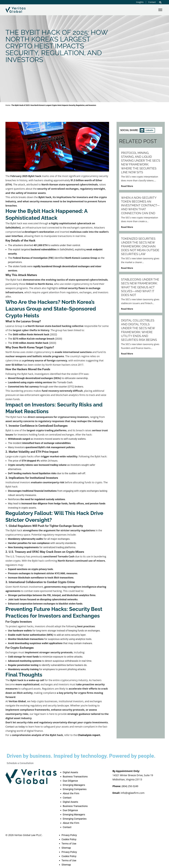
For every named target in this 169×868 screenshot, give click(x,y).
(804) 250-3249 (130, 786)
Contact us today (15, 727)
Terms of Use (69, 844)
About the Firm (71, 793)
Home (8, 105)
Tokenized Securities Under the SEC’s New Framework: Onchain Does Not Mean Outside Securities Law (140, 246)
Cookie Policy (69, 839)
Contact (67, 798)
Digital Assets (70, 772)
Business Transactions (75, 777)
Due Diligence (70, 781)
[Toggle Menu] (160, 10)
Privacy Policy (69, 835)
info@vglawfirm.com (133, 793)
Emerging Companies (75, 789)
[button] (160, 2)
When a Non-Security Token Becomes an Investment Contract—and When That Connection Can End (140, 205)
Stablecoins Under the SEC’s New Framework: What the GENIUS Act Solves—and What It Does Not (140, 287)
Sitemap (66, 848)
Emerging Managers (74, 785)
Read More (127, 186)
